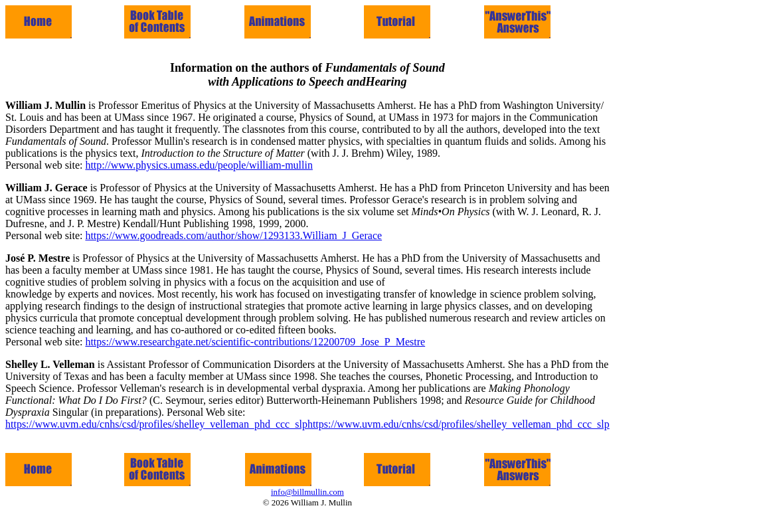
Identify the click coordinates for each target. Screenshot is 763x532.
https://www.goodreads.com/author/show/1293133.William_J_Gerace (233, 235)
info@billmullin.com (307, 492)
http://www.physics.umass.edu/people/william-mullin (199, 165)
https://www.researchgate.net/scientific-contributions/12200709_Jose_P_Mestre (255, 342)
